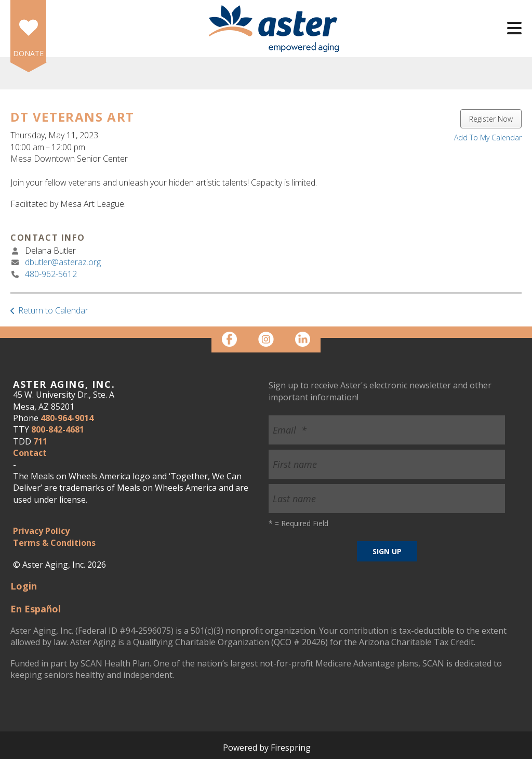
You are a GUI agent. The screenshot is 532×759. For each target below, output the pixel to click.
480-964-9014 (67, 418)
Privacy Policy (41, 531)
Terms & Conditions (54, 543)
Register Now (491, 119)
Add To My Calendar (488, 138)
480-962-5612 (51, 274)
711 (40, 441)
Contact (30, 453)
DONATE (28, 53)
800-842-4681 (58, 429)
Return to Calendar (53, 310)
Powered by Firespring (267, 748)
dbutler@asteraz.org (63, 262)
